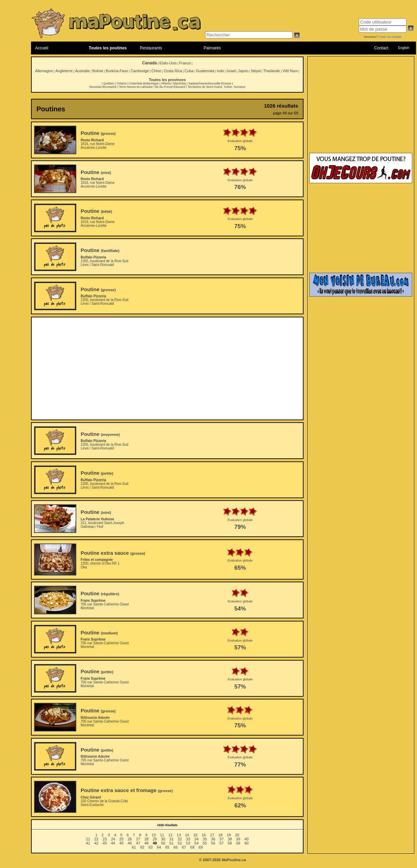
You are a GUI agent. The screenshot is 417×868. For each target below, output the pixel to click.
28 (146, 839)
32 (180, 839)
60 (246, 843)
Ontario (122, 83)
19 (229, 835)
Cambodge (140, 71)
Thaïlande (272, 71)
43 (105, 843)
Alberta (166, 83)
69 (201, 847)
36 (213, 839)
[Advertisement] (167, 368)
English (404, 48)
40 (246, 839)
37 (221, 839)
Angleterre (64, 71)
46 (130, 843)
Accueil (42, 48)
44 (113, 843)
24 (113, 839)
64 (159, 847)
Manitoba (179, 83)
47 (138, 843)
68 (192, 847)
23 (105, 839)
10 (154, 835)
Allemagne (44, 71)
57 (221, 843)
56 (213, 843)
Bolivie (98, 71)
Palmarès (212, 48)
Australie (82, 71)
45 (121, 843)
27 (138, 839)
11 (162, 835)
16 (204, 835)
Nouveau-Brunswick (103, 87)
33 (188, 839)
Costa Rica (173, 71)
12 (170, 835)
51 (171, 843)
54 (197, 843)
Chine (156, 71)
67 (184, 847)
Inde (220, 71)
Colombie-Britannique (144, 83)
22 (96, 839)
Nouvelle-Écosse (220, 83)
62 (142, 847)
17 (212, 835)
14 (187, 835)
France (185, 63)
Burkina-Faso (117, 71)
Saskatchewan (198, 83)
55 (205, 843)
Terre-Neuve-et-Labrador (136, 87)
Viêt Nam (290, 71)
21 (88, 839)
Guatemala (205, 71)
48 (146, 843)
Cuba (189, 71)
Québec (109, 83)
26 (130, 839)
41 (88, 843)
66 (175, 847)
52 (180, 843)
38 (230, 839)
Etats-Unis (168, 63)
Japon (243, 71)
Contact (381, 48)
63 (151, 847)
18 (220, 835)
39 (238, 839)
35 (205, 839)
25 (121, 839)
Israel (231, 71)
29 (155, 839)
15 (195, 835)
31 (171, 839)
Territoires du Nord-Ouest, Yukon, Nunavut (217, 87)
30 (163, 839)
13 (179, 835)
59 (238, 843)
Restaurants (151, 48)
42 (96, 843)
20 (237, 835)
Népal (256, 71)
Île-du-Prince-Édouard (170, 87)
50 (163, 843)
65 (167, 847)
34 (197, 839)
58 (230, 843)
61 (134, 847)
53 (188, 843)
